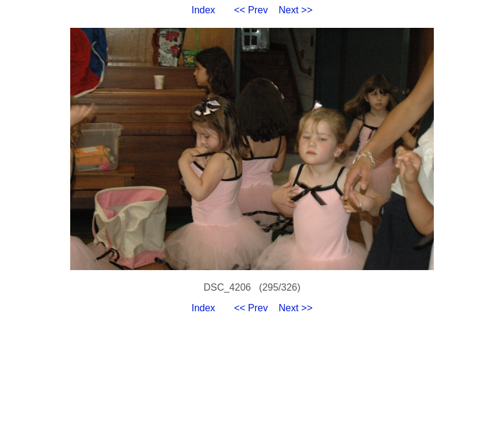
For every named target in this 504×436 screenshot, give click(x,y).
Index (203, 10)
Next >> (296, 10)
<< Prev (251, 10)
